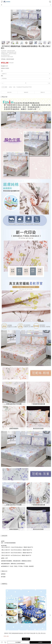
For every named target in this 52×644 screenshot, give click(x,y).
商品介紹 (9, 92)
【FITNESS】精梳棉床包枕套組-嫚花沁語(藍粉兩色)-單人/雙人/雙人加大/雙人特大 (42, 602)
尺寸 (2, 71)
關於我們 (20, 627)
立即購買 (40, 642)
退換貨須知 (15, 627)
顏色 (2, 76)
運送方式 (10, 627)
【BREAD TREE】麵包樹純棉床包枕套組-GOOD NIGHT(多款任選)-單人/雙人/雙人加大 (10, 602)
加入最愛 (4, 87)
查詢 (32, 627)
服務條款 (29, 627)
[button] (50, 599)
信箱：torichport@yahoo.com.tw (8, 619)
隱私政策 (24, 627)
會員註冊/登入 (4, 627)
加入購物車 (18, 642)
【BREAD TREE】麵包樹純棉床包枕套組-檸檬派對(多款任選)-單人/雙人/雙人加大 (26, 602)
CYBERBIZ (36, 639)
